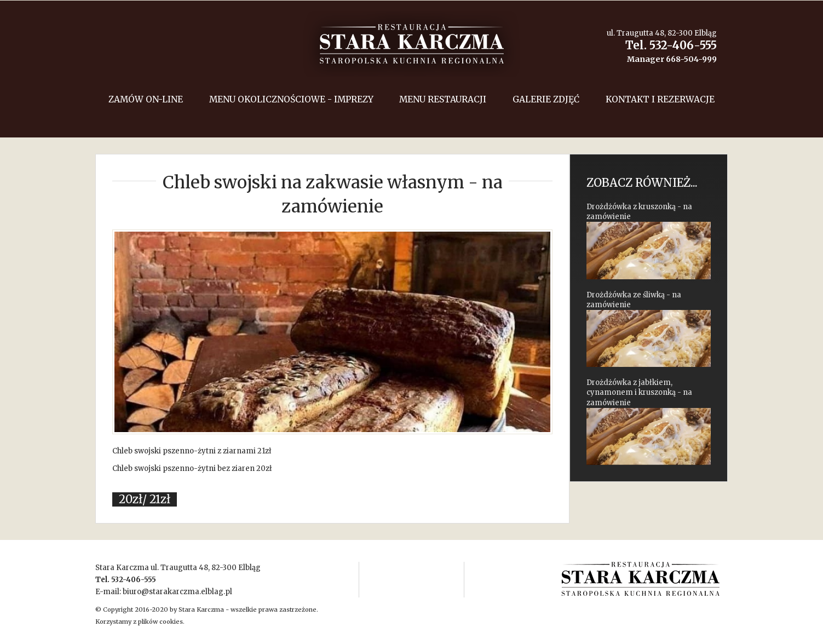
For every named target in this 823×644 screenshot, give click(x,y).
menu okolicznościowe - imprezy (291, 99)
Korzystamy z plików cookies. (140, 622)
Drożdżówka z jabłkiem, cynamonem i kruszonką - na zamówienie (649, 421)
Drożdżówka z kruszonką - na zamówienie (649, 241)
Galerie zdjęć (546, 99)
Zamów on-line (146, 99)
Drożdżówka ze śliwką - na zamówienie (649, 329)
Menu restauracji (443, 99)
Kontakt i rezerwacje (660, 99)
